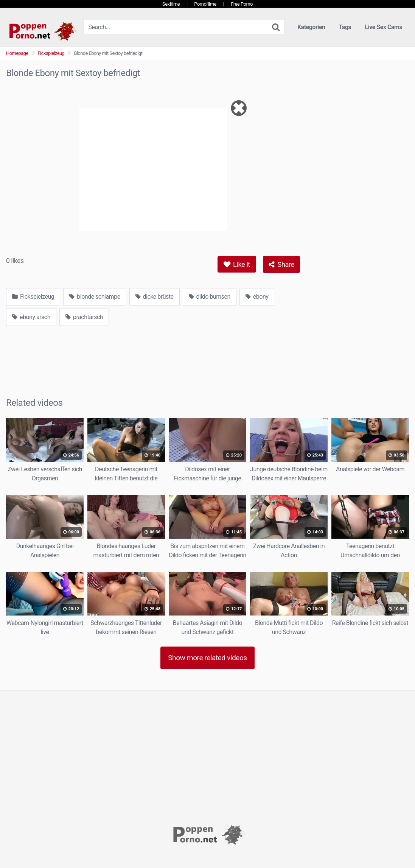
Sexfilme (171, 4)
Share (281, 264)
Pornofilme (205, 4)
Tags (345, 27)
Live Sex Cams (383, 27)
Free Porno (242, 4)
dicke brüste (155, 297)
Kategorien (311, 27)
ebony (257, 297)
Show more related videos (207, 658)
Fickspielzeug (51, 53)
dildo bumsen (210, 297)
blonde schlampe (95, 297)
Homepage (17, 53)
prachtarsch (84, 317)
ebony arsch (31, 317)
